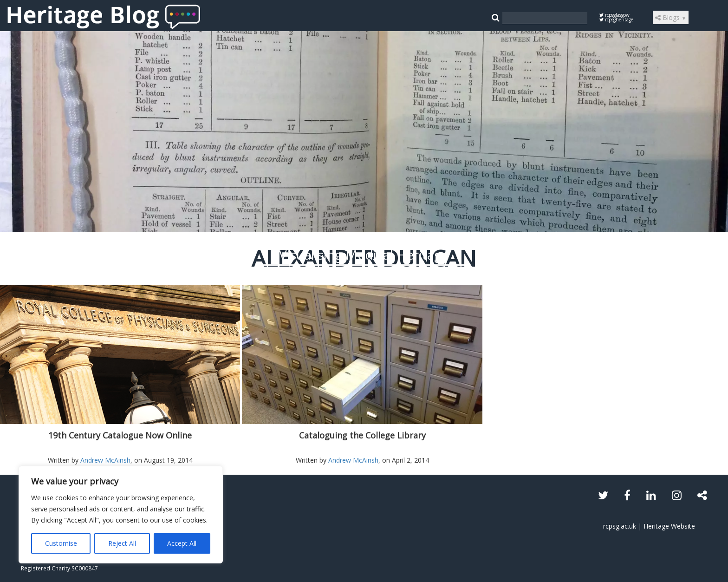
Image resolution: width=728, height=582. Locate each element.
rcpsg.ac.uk (620, 526)
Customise (61, 543)
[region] (121, 515)
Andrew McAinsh (105, 460)
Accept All (182, 543)
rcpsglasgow (614, 15)
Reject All (122, 543)
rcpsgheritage (616, 20)
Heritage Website (669, 526)
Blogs (671, 17)
